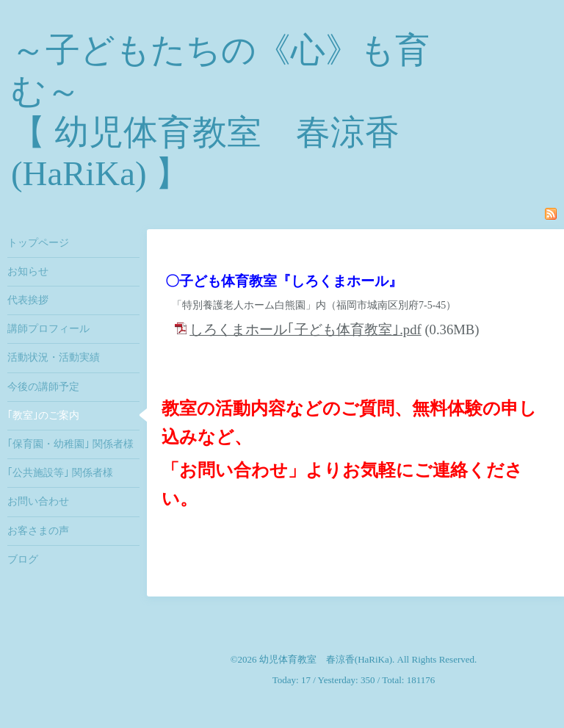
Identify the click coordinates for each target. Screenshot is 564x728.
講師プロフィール (48, 329)
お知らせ (28, 271)
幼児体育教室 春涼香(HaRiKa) (326, 659)
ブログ (23, 559)
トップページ (38, 243)
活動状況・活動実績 (54, 357)
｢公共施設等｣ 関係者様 (60, 473)
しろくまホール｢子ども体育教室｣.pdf (305, 329)
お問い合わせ (38, 501)
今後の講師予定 (43, 387)
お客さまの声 (38, 531)
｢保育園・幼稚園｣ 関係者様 (70, 444)
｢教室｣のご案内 (43, 415)
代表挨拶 (28, 300)
